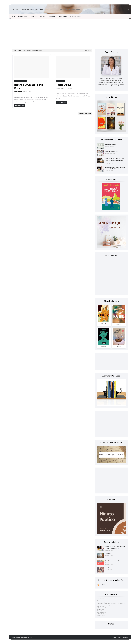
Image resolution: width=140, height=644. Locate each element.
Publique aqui (39, 9)
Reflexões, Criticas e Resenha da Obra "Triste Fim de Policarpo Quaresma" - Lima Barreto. (115, 160)
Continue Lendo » (20, 106)
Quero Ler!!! (108, 554)
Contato (23, 9)
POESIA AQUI (100, 609)
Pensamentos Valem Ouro (70, 9)
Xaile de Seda (100, 606)
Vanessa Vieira (18, 92)
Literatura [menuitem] (52, 16)
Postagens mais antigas (85, 113)
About (119, 637)
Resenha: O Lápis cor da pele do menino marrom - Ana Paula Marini (115, 168)
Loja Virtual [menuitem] (63, 16)
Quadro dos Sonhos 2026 (111, 151)
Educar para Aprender (103, 602)
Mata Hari (99, 611)
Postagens (102, 584)
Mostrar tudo (88, 50)
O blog (18, 9)
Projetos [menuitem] (34, 16)
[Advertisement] (66, 34)
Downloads (30, 9)
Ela (97, 600)
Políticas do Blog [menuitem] (75, 16)
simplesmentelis (101, 612)
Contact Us (125, 637)
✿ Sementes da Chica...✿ (104, 608)
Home (13, 9)
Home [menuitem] (14, 16)
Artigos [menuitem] (43, 16)
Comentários (102, 586)
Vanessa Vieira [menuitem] (22, 16)
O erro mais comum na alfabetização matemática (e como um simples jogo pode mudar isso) (111, 604)
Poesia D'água (64, 85)
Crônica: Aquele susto (110, 144)
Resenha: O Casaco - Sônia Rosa (29, 86)
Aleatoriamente (101, 599)
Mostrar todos (101, 615)
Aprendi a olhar (109, 568)
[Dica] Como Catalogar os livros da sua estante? (115, 562)
